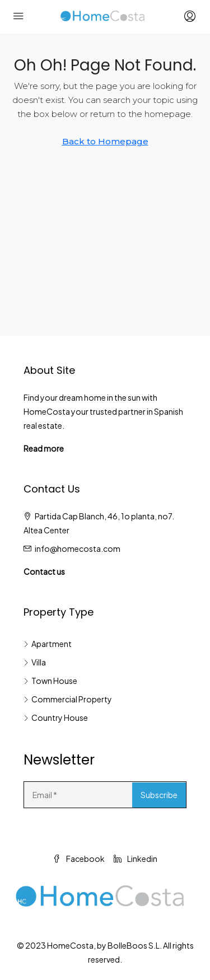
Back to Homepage (105, 141)
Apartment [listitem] (48, 644)
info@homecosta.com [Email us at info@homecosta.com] (78, 548)
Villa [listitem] (35, 662)
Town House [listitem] (50, 681)
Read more (44, 448)
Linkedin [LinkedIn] (136, 859)
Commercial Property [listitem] (68, 699)
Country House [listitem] (56, 718)
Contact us (44, 571)
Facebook (79, 859)
